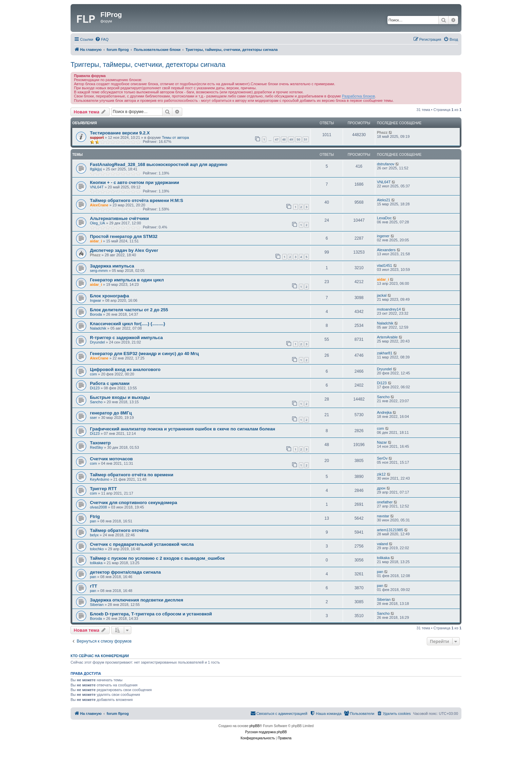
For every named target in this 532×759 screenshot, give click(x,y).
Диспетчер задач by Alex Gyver (124, 250)
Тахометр (100, 443)
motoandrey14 (389, 309)
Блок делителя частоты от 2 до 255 (129, 310)
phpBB (254, 726)
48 (284, 139)
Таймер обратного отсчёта (119, 530)
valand (382, 544)
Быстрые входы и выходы (120, 397)
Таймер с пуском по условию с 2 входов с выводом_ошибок (157, 558)
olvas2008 (98, 507)
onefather (385, 502)
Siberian (97, 605)
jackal (382, 295)
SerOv (382, 458)
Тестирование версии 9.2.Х (120, 133)
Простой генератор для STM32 (124, 236)
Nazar (382, 442)
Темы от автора (175, 137)
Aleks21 (384, 200)
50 (298, 139)
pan (93, 521)
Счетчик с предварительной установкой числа (142, 544)
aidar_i (96, 241)
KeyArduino (100, 479)
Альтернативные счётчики (119, 218)
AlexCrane (99, 205)
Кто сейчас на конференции (100, 656)
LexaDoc (384, 218)
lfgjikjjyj (96, 169)
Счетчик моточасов (111, 459)
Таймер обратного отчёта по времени (132, 475)
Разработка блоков (358, 96)
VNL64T (97, 187)
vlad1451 (385, 265)
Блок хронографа (109, 296)
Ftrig (95, 516)
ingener (383, 236)
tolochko (97, 549)
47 (277, 139)
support (97, 137)
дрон (381, 488)
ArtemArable (387, 337)
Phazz (382, 132)
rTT (93, 586)
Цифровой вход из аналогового (125, 369)
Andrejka (384, 412)
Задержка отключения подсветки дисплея (137, 600)
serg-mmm (99, 271)
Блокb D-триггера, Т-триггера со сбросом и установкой (151, 614)
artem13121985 (390, 530)
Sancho (96, 402)
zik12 (381, 474)
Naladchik (98, 328)
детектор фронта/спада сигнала (125, 572)
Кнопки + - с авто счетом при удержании (135, 182)
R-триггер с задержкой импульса (126, 338)
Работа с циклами (110, 383)
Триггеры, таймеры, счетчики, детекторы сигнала (148, 64)
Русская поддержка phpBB (266, 732)
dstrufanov (386, 164)
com (93, 374)
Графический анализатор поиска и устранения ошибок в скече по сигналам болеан (183, 429)
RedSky (97, 447)
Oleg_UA (98, 223)
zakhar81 (385, 353)
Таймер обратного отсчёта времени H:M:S (137, 200)
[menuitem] (102, 39)
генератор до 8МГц (111, 413)
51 (306, 139)
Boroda (96, 314)
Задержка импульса (112, 266)
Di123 (95, 388)
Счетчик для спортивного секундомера (134, 503)
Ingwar (96, 300)
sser (93, 418)
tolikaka (96, 563)
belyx (94, 535)
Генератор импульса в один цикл (127, 280)
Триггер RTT (103, 489)
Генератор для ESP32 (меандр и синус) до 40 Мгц (144, 354)
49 (291, 139)
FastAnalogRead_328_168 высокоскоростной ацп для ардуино (159, 164)
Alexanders (386, 250)
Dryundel (97, 342)
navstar (383, 516)
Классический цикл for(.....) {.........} (128, 324)
